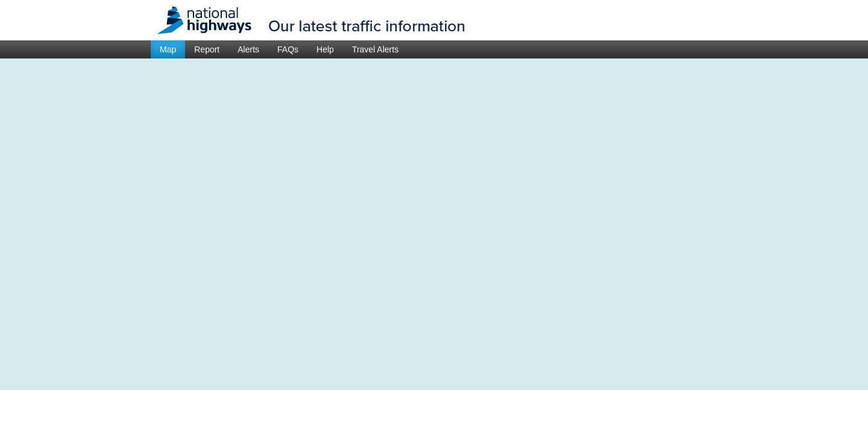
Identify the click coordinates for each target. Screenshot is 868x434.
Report (207, 49)
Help (325, 49)
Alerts (248, 49)
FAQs (288, 49)
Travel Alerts (375, 49)
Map (168, 49)
